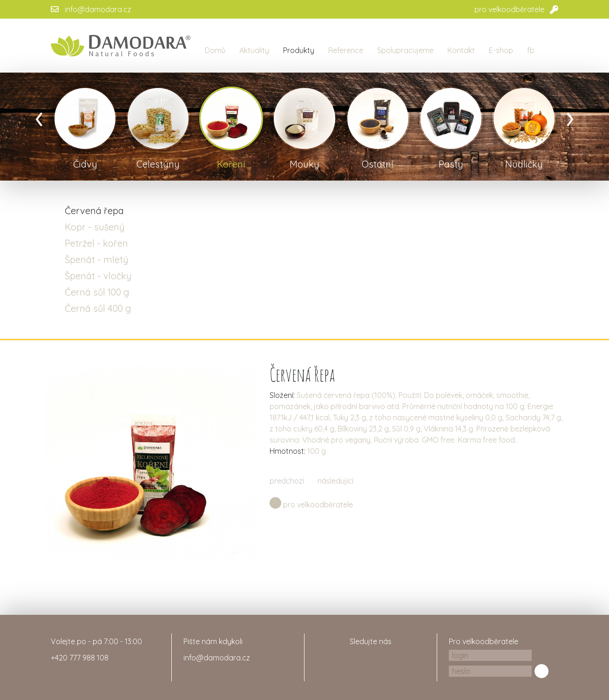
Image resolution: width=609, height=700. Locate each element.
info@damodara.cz (98, 9)
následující (335, 481)
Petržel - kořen (96, 243)
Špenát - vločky (98, 276)
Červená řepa (94, 211)
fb (531, 50)
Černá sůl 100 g (97, 292)
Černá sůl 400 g (98, 308)
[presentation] (39, 116)
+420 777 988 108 (80, 658)
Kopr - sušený (95, 227)
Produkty (299, 50)
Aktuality (254, 50)
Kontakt (461, 50)
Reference (346, 50)
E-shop (501, 50)
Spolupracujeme (405, 50)
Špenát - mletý (97, 259)
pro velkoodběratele (509, 9)
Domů (215, 50)
